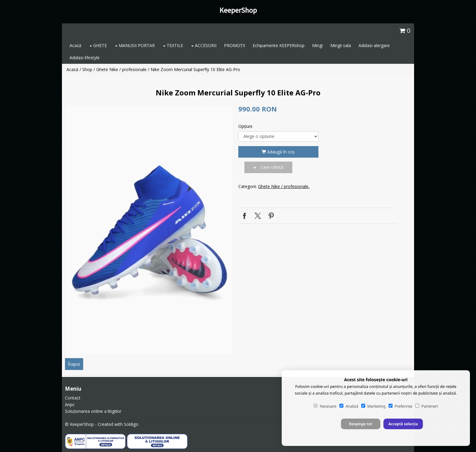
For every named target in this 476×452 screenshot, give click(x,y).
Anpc (70, 404)
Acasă (75, 45)
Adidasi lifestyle (85, 58)
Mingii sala (341, 45)
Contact (73, 398)
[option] (150, 230)
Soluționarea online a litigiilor (93, 411)
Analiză (349, 406)
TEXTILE (173, 45)
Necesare (325, 406)
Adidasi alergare (374, 45)
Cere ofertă (268, 167)
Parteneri (427, 406)
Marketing (373, 406)
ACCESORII (204, 45)
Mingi (317, 45)
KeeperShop (238, 10)
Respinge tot (361, 424)
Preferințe (400, 406)
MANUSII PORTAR (135, 45)
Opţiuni (245, 126)
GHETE (98, 45)
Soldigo (131, 424)
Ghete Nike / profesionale (121, 69)
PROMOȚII (235, 45)
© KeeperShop (79, 424)
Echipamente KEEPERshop (279, 45)
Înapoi (74, 364)
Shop (87, 69)
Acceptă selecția (403, 424)
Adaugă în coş (278, 152)
